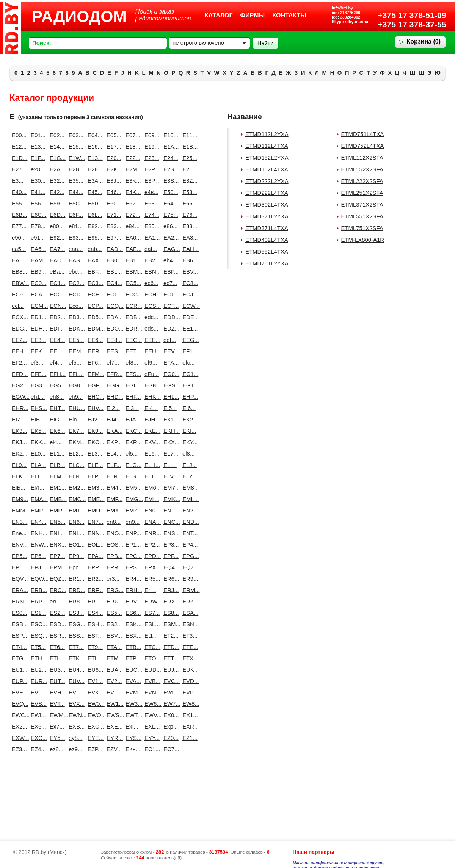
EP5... (18, 556)
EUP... (18, 681)
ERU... (113, 601)
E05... (113, 135)
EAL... (18, 260)
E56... (37, 203)
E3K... (132, 181)
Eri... (150, 590)
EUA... (113, 670)
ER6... (170, 579)
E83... (113, 226)
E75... (170, 215)
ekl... (56, 442)
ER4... (132, 579)
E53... (189, 192)
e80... (56, 226)
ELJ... (189, 465)
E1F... (37, 158)
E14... (56, 146)
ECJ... (189, 294)
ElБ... (18, 488)
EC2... (75, 283)
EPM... (56, 567)
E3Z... (189, 181)
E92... (56, 237)
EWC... (18, 715)
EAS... (75, 260)
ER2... (94, 579)
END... (189, 522)
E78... (37, 226)
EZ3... (18, 749)
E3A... (94, 181)
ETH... (37, 658)
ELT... (151, 476)
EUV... (75, 681)
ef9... (151, 363)
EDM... (94, 328)
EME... (94, 499)
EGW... (18, 397)
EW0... (94, 704)
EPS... (132, 567)
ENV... (18, 544)
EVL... (113, 692)
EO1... (75, 544)
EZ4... (37, 749)
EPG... (189, 556)
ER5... (151, 579)
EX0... (170, 715)
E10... (170, 135)
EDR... (132, 328)
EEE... (151, 340)
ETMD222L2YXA (267, 181)
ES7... (151, 613)
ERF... (94, 590)
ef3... (37, 363)
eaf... (151, 249)
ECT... (170, 306)
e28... (37, 169)
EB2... (151, 260)
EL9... (18, 465)
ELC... (75, 465)
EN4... (37, 522)
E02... (56, 135)
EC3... (94, 283)
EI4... (151, 408)
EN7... (94, 522)
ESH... (94, 624)
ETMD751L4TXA (363, 134)
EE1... (189, 328)
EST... (94, 635)
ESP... (18, 635)
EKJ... (18, 442)
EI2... (113, 408)
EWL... (37, 715)
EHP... (189, 397)
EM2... (75, 488)
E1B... (189, 146)
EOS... (113, 544)
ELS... (132, 476)
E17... (113, 146)
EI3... (132, 408)
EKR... (132, 442)
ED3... (75, 317)
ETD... (170, 647)
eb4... (170, 260)
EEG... (189, 340)
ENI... (56, 533)
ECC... (56, 294)
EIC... (56, 419)
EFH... (56, 374)
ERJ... (170, 590)
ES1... (37, 613)
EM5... (132, 488)
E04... (94, 135)
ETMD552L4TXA (267, 251)
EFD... (18, 374)
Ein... (75, 419)
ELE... (94, 465)
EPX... (151, 567)
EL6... (151, 454)
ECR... (132, 306)
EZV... (113, 749)
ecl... (18, 306)
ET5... (37, 647)
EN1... (170, 510)
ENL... (75, 533)
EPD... (151, 556)
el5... (132, 454)
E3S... (170, 181)
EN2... (189, 510)
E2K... (113, 169)
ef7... (113, 363)
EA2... (170, 237)
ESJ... (113, 624)
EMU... (94, 510)
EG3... (37, 385)
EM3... (94, 488)
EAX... (94, 260)
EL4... (113, 454)
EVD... (189, 681)
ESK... (132, 624)
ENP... (132, 533)
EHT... (56, 408)
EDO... (113, 328)
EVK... (94, 692)
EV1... (94, 681)
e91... (37, 237)
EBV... (189, 272)
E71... (113, 215)
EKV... (151, 442)
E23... (151, 158)
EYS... (132, 738)
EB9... (37, 272)
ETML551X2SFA (362, 216)
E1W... (75, 158)
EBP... (170, 272)
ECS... (151, 306)
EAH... (189, 249)
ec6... (151, 283)
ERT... (94, 601)
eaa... (75, 249)
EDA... (113, 317)
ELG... (132, 465)
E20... (113, 158)
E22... (132, 158)
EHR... (18, 408)
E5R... (94, 203)
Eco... (75, 306)
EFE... (37, 374)
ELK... (18, 476)
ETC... (151, 647)
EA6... (37, 249)
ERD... (75, 590)
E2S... (170, 169)
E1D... (18, 158)
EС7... (170, 749)
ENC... (170, 522)
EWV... (151, 715)
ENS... (170, 533)
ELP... (94, 476)
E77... (18, 226)
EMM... (18, 510)
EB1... (132, 260)
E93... (75, 237)
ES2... (56, 613)
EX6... (37, 726)
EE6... (94, 340)
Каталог (219, 15)
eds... (151, 328)
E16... (94, 146)
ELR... (113, 476)
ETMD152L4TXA (267, 169)
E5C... (75, 203)
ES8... (170, 613)
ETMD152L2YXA (267, 157)
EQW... (37, 579)
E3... (18, 181)
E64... (170, 203)
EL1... (56, 454)
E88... (189, 226)
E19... (151, 146)
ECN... (56, 306)
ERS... (75, 601)
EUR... (37, 681)
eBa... (56, 272)
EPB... (113, 556)
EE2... (18, 340)
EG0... (170, 374)
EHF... (132, 397)
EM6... (151, 488)
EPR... (113, 567)
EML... (189, 499)
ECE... (94, 294)
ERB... (37, 590)
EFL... (75, 374)
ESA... (189, 613)
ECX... (18, 317)
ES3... (75, 613)
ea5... (18, 249)
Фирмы (253, 15)
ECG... (132, 294)
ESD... (56, 624)
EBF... (94, 272)
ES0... (18, 613)
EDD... (170, 317)
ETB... (132, 647)
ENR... (151, 533)
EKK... (37, 442)
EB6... (189, 260)
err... (55, 601)
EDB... (132, 317)
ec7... (170, 283)
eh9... (75, 397)
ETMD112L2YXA (267, 134)
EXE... (113, 726)
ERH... (132, 590)
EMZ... (132, 510)
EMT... (75, 510)
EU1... (18, 670)
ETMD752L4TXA (363, 146)
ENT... (189, 533)
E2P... (151, 169)
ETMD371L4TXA (267, 228)
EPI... (18, 567)
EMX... (113, 510)
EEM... (75, 351)
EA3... (189, 237)
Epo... (75, 567)
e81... (75, 226)
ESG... (75, 624)
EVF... (37, 692)
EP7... (56, 556)
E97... (113, 237)
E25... (189, 158)
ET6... (56, 647)
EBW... (18, 283)
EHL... (170, 397)
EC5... (132, 283)
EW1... (113, 704)
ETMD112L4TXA (267, 146)
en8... (113, 522)
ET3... (189, 635)
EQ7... (189, 567)
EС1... (151, 749)
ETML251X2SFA (362, 193)
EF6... (94, 363)
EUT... (56, 681)
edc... (151, 317)
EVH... (56, 692)
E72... (132, 215)
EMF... (113, 499)
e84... (132, 226)
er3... (113, 579)
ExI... (132, 726)
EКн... (132, 749)
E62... (132, 203)
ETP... (132, 658)
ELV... (170, 476)
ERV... (132, 601)
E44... (75, 192)
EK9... (94, 431)
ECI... (170, 294)
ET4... (18, 647)
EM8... (189, 488)
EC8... (189, 283)
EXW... (18, 738)
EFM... (94, 374)
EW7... (170, 704)
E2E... (94, 169)
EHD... (113, 397)
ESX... (132, 635)
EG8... (75, 385)
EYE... (94, 738)
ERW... (151, 601)
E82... (94, 226)
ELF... (113, 465)
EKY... (189, 442)
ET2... (170, 635)
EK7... (75, 431)
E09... (151, 135)
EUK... (189, 670)
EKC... (132, 431)
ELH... (151, 465)
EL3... (94, 454)
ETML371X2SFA (362, 204)
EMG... (132, 499)
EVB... (151, 681)
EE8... (113, 340)
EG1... (189, 374)
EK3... (18, 431)
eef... (170, 340)
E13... (37, 146)
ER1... (75, 579)
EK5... (37, 431)
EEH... (18, 351)
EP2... (151, 544)
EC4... (113, 283)
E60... (113, 203)
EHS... (37, 408)
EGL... (132, 385)
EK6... (56, 431)
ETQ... (151, 658)
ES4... (94, 613)
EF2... (18, 363)
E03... (75, 135)
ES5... (113, 613)
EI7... (18, 419)
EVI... (75, 692)
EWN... (75, 715)
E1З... (94, 158)
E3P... (151, 181)
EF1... (189, 351)
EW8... (189, 704)
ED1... (37, 317)
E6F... (75, 215)
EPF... (170, 556)
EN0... (151, 510)
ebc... (75, 272)
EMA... (37, 499)
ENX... (56, 544)
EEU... (151, 351)
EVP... (189, 692)
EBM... (132, 272)
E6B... (18, 215)
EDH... (37, 328)
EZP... (94, 749)
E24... (170, 158)
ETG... (18, 658)
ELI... (170, 465)
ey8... (75, 738)
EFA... (170, 363)
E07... (132, 135)
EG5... (56, 385)
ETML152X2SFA (362, 169)
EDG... (18, 328)
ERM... (189, 590)
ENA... (151, 522)
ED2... (56, 317)
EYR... (113, 738)
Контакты (289, 15)
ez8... (56, 749)
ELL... (37, 476)
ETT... (170, 658)
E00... (18, 135)
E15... (75, 146)
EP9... (75, 556)
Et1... (151, 635)
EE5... (75, 340)
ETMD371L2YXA (267, 216)
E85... (151, 226)
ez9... (75, 749)
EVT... (56, 704)
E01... (37, 135)
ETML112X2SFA (362, 157)
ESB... (18, 624)
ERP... (37, 601)
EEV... (170, 351)
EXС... (37, 738)
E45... (94, 192)
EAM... (37, 260)
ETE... (189, 647)
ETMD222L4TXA (267, 193)
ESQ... (37, 635)
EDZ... (170, 328)
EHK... (151, 397)
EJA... (132, 419)
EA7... (56, 249)
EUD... (151, 670)
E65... (189, 203)
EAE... (132, 249)
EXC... (94, 726)
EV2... (113, 681)
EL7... (170, 454)
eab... (94, 249)
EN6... (75, 522)
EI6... (189, 408)
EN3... (18, 522)
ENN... (94, 533)
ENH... (37, 533)
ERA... (18, 590)
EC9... (18, 294)
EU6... (94, 670)
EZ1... (189, 738)
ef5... (75, 363)
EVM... (132, 692)
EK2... (189, 419)
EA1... (151, 237)
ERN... (18, 601)
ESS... (75, 635)
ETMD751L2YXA (267, 263)
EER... (94, 351)
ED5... (94, 317)
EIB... (37, 419)
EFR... (113, 374)
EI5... (170, 408)
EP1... (132, 544)
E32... (56, 181)
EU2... (37, 670)
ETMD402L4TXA (267, 240)
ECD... (75, 294)
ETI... (56, 658)
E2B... (75, 169)
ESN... (189, 624)
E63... (151, 203)
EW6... (151, 704)
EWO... (94, 715)
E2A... (56, 169)
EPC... (132, 556)
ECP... (94, 306)
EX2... (18, 726)
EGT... (189, 385)
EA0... (132, 237)
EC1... (56, 283)
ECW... (189, 306)
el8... (188, 454)
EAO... (56, 260)
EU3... (56, 670)
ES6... (132, 613)
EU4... (75, 670)
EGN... (151, 385)
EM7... (170, 488)
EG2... (18, 385)
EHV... (94, 408)
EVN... (151, 692)
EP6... (37, 556)
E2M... (132, 169)
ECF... (113, 294)
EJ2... (94, 419)
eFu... (151, 374)
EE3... (37, 340)
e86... (170, 226)
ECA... (37, 294)
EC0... (37, 283)
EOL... (94, 544)
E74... (151, 215)
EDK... (75, 328)
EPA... (94, 556)
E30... (37, 181)
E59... (56, 203)
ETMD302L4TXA (267, 204)
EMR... (56, 510)
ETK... (75, 658)
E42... (56, 192)
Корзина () (424, 42)
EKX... (170, 442)
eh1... (37, 397)
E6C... (37, 215)
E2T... (189, 169)
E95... (94, 237)
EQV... (18, 579)
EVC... (170, 681)
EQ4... (170, 567)
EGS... (170, 385)
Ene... (18, 533)
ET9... (94, 647)
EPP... (94, 567)
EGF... (94, 385)
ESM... (170, 624)
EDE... (189, 317)
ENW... (37, 544)
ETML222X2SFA (362, 181)
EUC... (132, 670)
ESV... (113, 635)
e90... (18, 237)
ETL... (94, 658)
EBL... (113, 272)
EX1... (189, 715)
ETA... (113, 647)
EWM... (56, 715)
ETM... (113, 658)
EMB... (56, 499)
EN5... (56, 522)
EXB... (75, 726)
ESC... (37, 624)
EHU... (75, 408)
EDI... (56, 328)
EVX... (75, 704)
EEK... (37, 351)
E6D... (56, 215)
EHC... (94, 397)
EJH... (151, 419)
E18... (132, 146)
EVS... (37, 704)
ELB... (56, 465)
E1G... (56, 158)
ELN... (75, 476)
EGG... (113, 385)
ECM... (37, 306)
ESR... (56, 635)
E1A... (170, 146)
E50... (170, 192)
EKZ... (18, 454)
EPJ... (37, 567)
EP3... (170, 544)
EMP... (37, 510)
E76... (189, 215)
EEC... (132, 340)
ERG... (113, 590)
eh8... (56, 397)
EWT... (132, 715)
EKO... (94, 442)
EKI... (189, 431)
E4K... (132, 192)
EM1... (56, 488)
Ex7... (56, 726)
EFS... (132, 374)
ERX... (170, 601)
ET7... (75, 647)
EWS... (113, 715)
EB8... (18, 272)
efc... (188, 363)
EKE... (151, 431)
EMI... (151, 499)
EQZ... (56, 579)
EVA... (132, 681)
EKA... (113, 431)
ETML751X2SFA (362, 228)
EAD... (113, 249)
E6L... (94, 215)
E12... (18, 146)
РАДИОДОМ (79, 16)
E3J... (113, 181)
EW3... (132, 704)
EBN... (151, 272)
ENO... (113, 533)
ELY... (189, 476)
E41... (37, 192)
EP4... (189, 544)
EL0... (37, 454)
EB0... (113, 260)
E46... (113, 192)
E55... (18, 203)
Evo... (170, 692)
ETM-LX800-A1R (363, 240)
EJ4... (113, 419)
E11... (189, 135)
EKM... (75, 442)
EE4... (56, 340)
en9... (132, 522)
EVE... (18, 692)
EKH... (170, 431)
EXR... (189, 726)
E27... (18, 169)
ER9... (189, 579)
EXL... (151, 726)
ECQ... (113, 306)
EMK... (170, 499)
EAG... (170, 249)
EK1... (170, 419)
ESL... (151, 624)
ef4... (56, 363)
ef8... (132, 363)
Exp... (170, 726)
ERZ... (189, 601)
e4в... (151, 192)
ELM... (56, 476)
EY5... (56, 738)
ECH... (151, 294)
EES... (113, 351)
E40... (18, 192)
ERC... (56, 590)
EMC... (75, 499)
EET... (132, 351)
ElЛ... (37, 488)
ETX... (189, 658)
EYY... (151, 738)
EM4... (113, 488)
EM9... (18, 499)
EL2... (75, 454)
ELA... (37, 465)
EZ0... (170, 738)
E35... (75, 181)
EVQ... (18, 704)
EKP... (113, 442)
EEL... (56, 351)
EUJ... (170, 670)
